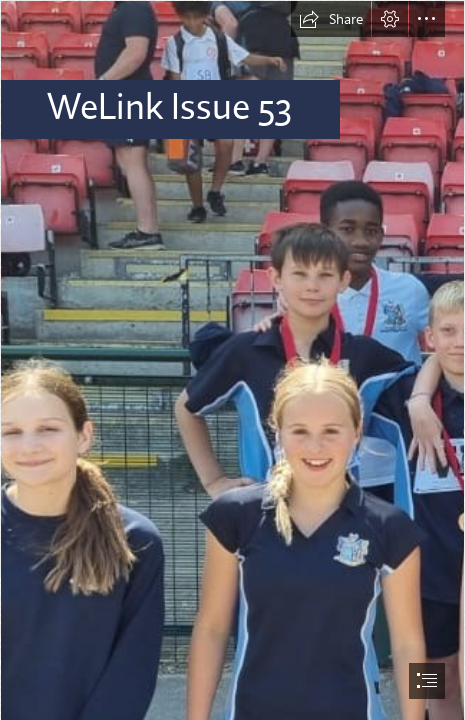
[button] (331, 19)
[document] (232, 360)
